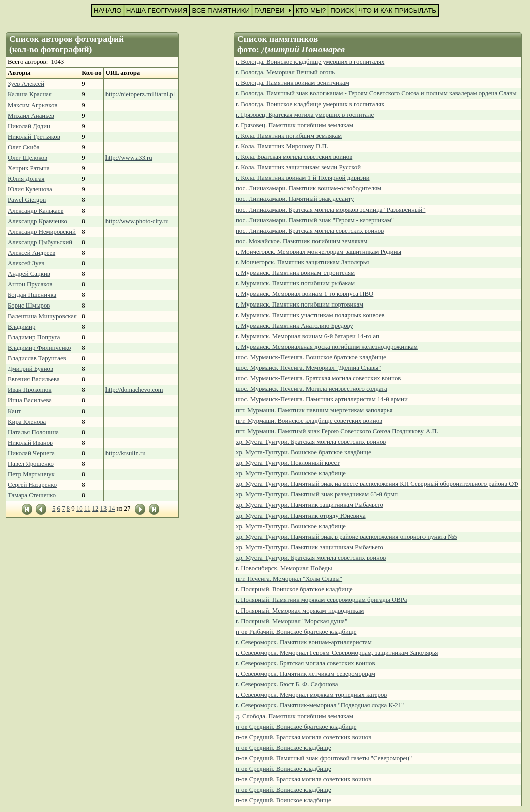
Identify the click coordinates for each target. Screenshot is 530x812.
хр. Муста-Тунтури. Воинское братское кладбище (303, 452)
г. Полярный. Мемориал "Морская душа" (291, 621)
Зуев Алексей (26, 84)
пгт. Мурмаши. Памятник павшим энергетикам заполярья (314, 410)
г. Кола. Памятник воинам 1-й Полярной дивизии (303, 178)
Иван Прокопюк (29, 390)
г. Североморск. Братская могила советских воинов (305, 663)
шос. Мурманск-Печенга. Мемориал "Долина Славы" (308, 368)
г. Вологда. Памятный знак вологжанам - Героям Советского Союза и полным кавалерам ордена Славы (376, 93)
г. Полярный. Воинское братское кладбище (294, 589)
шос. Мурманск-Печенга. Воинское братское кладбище (311, 357)
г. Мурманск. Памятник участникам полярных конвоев (310, 315)
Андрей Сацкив (29, 274)
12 (95, 509)
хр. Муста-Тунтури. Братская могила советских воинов (311, 442)
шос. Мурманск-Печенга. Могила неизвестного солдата (311, 389)
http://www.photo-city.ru (137, 221)
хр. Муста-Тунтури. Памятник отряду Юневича (301, 516)
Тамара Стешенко (32, 495)
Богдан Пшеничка (32, 295)
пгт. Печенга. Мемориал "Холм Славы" (289, 579)
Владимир (21, 327)
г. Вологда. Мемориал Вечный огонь (285, 72)
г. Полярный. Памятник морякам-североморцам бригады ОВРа (322, 600)
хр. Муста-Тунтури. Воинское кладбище (291, 473)
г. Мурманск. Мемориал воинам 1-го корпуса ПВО (304, 294)
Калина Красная (30, 94)
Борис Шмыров (29, 306)
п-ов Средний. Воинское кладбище (283, 748)
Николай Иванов (30, 443)
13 (103, 509)
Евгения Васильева (34, 379)
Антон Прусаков (30, 284)
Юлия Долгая (26, 179)
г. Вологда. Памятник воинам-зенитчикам (292, 83)
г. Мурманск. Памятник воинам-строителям (295, 273)
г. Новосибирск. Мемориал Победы (284, 568)
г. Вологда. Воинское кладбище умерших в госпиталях (310, 62)
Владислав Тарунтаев (37, 358)
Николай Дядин (29, 126)
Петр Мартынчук (31, 474)
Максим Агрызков (32, 105)
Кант (14, 411)
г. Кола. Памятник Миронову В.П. (282, 146)
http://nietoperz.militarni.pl (140, 94)
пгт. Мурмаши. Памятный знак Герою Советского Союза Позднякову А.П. (337, 431)
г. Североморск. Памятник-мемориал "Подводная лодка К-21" (320, 705)
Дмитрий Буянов (30, 369)
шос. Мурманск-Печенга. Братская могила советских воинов (318, 378)
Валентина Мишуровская (42, 316)
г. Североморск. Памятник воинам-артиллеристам (304, 642)
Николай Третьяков (34, 137)
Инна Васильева (30, 400)
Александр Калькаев (36, 211)
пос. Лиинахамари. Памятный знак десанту (295, 199)
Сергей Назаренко (32, 485)
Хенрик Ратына (29, 168)
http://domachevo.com (134, 390)
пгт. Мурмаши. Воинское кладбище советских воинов (309, 421)
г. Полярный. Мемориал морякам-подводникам (300, 611)
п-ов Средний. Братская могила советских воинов (303, 737)
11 (87, 509)
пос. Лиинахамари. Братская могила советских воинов (310, 231)
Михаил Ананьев (31, 116)
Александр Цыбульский (40, 242)
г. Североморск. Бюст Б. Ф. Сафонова (287, 684)
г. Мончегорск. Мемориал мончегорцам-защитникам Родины (319, 252)
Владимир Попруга (34, 337)
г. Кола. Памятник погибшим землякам (289, 136)
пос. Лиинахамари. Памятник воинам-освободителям (308, 188)
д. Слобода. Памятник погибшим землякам (294, 716)
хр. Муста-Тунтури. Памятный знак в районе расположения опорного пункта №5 (346, 537)
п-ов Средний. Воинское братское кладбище (296, 727)
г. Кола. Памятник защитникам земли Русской (298, 167)
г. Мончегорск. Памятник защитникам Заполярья (302, 262)
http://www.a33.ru (129, 158)
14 (111, 509)
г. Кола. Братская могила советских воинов (294, 157)
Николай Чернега (31, 453)
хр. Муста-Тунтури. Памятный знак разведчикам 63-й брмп (317, 494)
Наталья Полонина (33, 432)
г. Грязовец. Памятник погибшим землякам (294, 125)
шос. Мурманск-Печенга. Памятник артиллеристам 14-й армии (322, 399)
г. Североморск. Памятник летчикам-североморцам (305, 674)
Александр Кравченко (37, 221)
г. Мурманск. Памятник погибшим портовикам (299, 304)
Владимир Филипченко (39, 348)
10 (80, 509)
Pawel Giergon (27, 200)
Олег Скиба (24, 147)
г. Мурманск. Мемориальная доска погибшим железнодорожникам (327, 347)
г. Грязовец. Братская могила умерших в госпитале (305, 115)
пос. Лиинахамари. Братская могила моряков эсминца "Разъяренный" (330, 210)
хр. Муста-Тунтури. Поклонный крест (288, 463)
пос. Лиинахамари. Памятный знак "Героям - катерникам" (315, 220)
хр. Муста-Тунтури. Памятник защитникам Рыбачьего (309, 505)
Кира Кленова (27, 422)
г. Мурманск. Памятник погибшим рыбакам (295, 283)
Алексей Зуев (26, 263)
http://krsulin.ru (126, 453)
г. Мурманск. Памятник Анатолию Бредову (294, 326)
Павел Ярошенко (31, 464)
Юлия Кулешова (30, 189)
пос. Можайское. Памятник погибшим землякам (301, 241)
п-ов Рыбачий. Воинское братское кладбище (296, 632)
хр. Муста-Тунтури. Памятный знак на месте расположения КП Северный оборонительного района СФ (377, 484)
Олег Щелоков (27, 158)
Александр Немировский (42, 232)
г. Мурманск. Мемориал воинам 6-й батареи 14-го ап (307, 336)
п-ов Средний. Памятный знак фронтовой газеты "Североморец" (324, 758)
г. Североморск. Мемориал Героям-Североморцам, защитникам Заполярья (337, 653)
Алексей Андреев (31, 253)
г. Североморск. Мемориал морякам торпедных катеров (311, 695)
